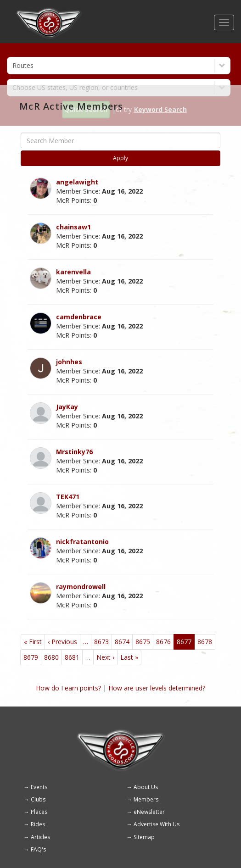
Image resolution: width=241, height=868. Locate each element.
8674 (122, 642)
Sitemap (144, 837)
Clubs (38, 799)
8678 (205, 642)
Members (146, 799)
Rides (38, 824)
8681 (72, 657)
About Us (146, 787)
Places (39, 812)
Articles (40, 837)
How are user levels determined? (157, 688)
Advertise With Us (157, 824)
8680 (51, 657)
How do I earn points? (68, 688)
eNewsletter (149, 812)
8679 (31, 657)
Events (39, 787)
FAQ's (38, 849)
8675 (143, 642)
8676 (163, 642)
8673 (101, 642)
